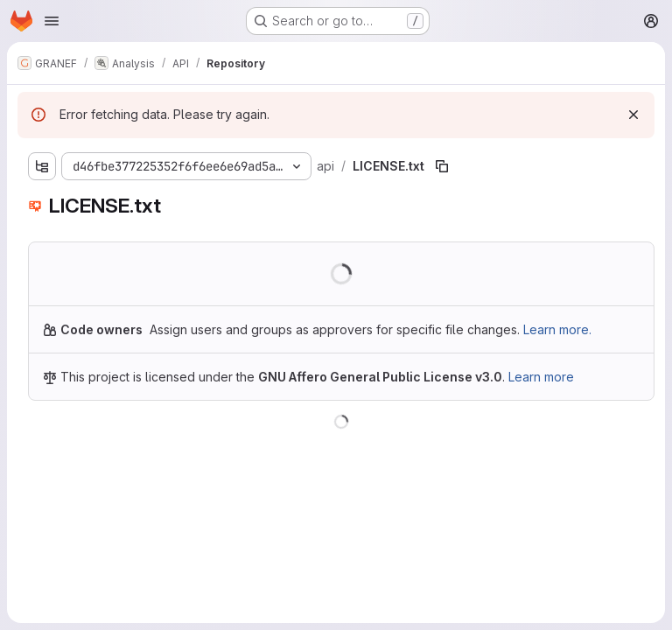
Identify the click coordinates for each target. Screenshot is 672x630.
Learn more (541, 377)
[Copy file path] (442, 166)
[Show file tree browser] (42, 166)
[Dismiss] (633, 115)
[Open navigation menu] (52, 21)
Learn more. (557, 329)
